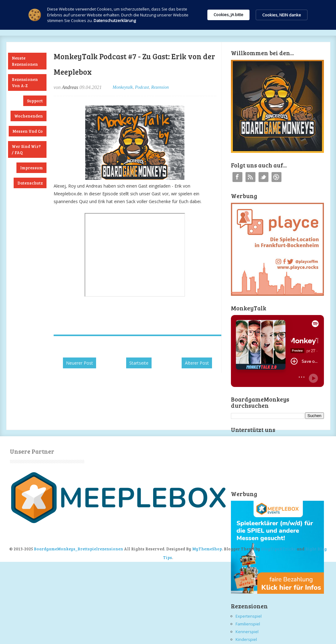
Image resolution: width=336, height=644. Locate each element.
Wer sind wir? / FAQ (26, 149)
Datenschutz (30, 183)
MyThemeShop (207, 549)
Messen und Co (28, 131)
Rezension (160, 87)
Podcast (142, 87)
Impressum (31, 168)
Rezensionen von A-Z (25, 82)
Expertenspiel (249, 616)
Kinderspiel (246, 639)
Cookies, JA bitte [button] (228, 15)
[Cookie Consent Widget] (168, 15)
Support (35, 101)
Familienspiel (248, 624)
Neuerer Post (80, 363)
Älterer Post (197, 363)
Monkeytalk (123, 87)
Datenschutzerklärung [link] (115, 20)
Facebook (237, 177)
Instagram (276, 177)
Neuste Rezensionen (25, 61)
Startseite (139, 363)
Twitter (263, 177)
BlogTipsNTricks (278, 549)
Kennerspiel (247, 632)
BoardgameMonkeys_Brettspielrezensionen (78, 549)
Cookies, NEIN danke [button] (282, 15)
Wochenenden (29, 116)
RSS (250, 177)
